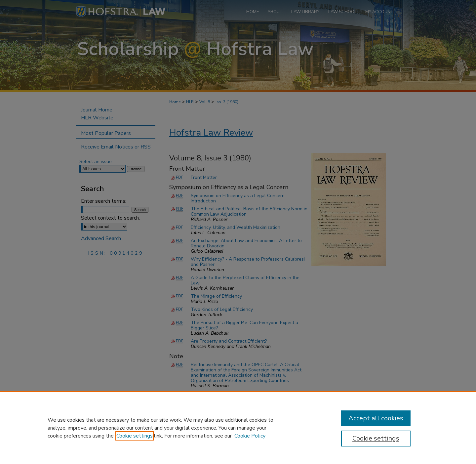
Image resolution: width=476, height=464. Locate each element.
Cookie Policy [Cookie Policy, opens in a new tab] (250, 436)
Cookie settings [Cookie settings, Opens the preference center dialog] (376, 438)
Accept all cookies (376, 418)
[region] (238, 428)
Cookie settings (135, 436)
